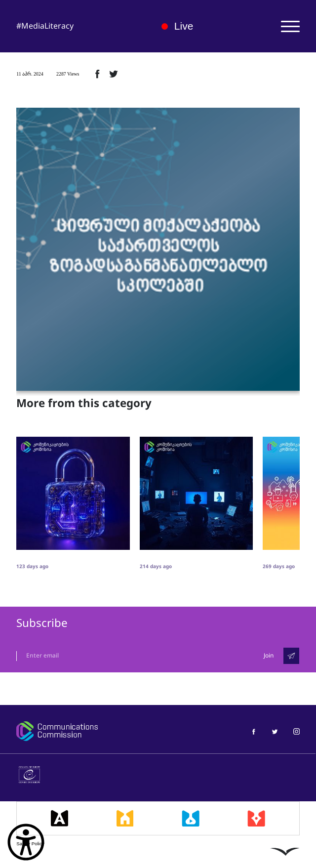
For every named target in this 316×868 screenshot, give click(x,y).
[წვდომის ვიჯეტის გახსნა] (26, 842)
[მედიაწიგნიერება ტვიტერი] (275, 731)
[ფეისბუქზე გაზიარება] (97, 74)
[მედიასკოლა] (125, 818)
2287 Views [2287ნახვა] (68, 74)
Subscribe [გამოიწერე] (42, 623)
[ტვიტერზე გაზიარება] (114, 74)
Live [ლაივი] (178, 26)
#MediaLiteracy (45, 26)
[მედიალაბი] (191, 818)
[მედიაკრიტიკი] (256, 818)
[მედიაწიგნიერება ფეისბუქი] (254, 731)
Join (269, 656)
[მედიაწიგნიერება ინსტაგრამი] (296, 731)
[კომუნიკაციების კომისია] (81, 731)
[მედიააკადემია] (59, 818)
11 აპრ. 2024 (30, 74)
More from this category (84, 404)
